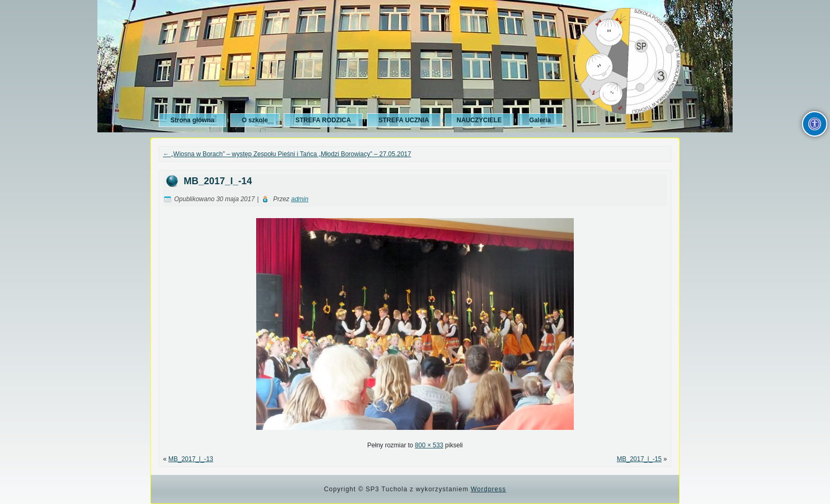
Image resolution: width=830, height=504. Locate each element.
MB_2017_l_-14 (218, 181)
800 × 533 (429, 445)
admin (300, 199)
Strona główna (192, 120)
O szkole (255, 120)
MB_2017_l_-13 (191, 459)
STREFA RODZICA (323, 120)
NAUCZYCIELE (479, 120)
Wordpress (488, 489)
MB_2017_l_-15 (639, 459)
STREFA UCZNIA (404, 120)
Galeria (540, 120)
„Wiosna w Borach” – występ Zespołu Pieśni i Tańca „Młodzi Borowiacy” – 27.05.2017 (287, 154)
